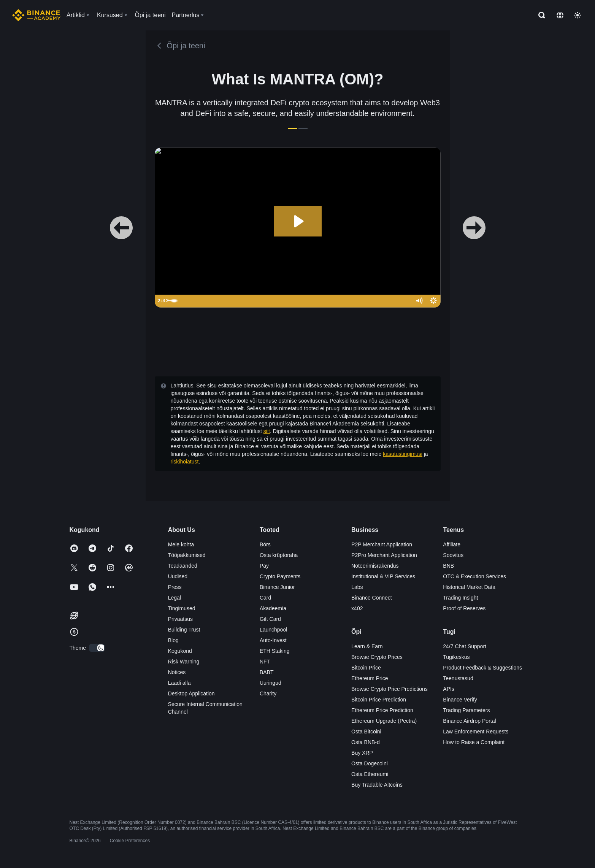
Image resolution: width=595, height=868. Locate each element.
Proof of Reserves (464, 608)
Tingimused (182, 608)
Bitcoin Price (366, 668)
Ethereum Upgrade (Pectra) (384, 721)
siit (267, 431)
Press (175, 587)
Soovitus (453, 555)
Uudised (178, 576)
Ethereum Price (370, 678)
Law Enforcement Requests (476, 732)
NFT (265, 662)
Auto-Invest (273, 640)
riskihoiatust (185, 462)
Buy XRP (362, 753)
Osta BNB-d (366, 742)
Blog (173, 640)
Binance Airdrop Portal (469, 721)
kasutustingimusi (403, 454)
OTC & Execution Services (474, 576)
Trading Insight (460, 598)
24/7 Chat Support (465, 646)
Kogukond (180, 651)
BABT (267, 672)
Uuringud (271, 683)
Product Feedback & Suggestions (482, 668)
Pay (264, 566)
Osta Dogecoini (370, 763)
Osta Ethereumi (370, 774)
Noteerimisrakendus (375, 566)
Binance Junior (277, 587)
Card (265, 598)
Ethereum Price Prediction (382, 710)
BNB (448, 566)
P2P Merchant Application (382, 544)
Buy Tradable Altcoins (377, 785)
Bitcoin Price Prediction (379, 700)
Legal (175, 598)
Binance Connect (372, 598)
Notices (177, 672)
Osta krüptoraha (279, 555)
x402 (357, 608)
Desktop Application (191, 693)
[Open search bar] (539, 15)
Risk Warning (184, 662)
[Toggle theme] (578, 15)
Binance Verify (460, 700)
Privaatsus (180, 619)
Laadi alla (179, 683)
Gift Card (270, 619)
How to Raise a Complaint (474, 742)
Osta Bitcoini (366, 732)
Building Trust (184, 630)
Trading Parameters (466, 710)
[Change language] (560, 15)
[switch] (97, 648)
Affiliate (452, 544)
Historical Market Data (469, 587)
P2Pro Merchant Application (384, 555)
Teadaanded (183, 566)
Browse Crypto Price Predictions (390, 689)
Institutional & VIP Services (383, 576)
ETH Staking (275, 651)
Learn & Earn (367, 646)
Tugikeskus (456, 657)
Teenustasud (458, 678)
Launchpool (273, 630)
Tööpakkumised (187, 555)
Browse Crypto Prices (377, 657)
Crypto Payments (280, 576)
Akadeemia (273, 608)
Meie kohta (181, 544)
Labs (357, 587)
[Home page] (36, 15)
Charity (268, 693)
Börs (265, 544)
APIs (449, 689)
